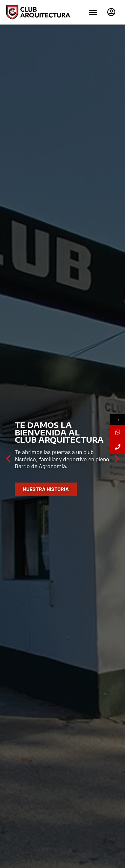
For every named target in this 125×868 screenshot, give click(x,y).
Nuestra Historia (46, 489)
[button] (93, 12)
